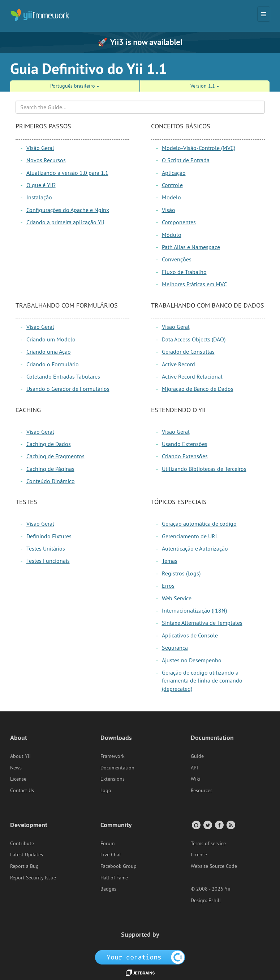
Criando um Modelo (51, 339)
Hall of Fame (114, 878)
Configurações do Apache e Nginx (68, 210)
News (16, 768)
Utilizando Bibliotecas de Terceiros (204, 469)
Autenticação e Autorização (195, 548)
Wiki (196, 779)
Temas (170, 561)
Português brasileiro (75, 86)
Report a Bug (24, 866)
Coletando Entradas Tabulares (63, 376)
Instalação (39, 197)
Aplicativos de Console (190, 635)
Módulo (172, 235)
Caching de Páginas (50, 469)
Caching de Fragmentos (55, 456)
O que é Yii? (41, 185)
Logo (106, 790)
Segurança (175, 648)
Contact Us (22, 790)
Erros (168, 586)
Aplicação (174, 173)
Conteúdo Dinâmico (51, 481)
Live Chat (111, 855)
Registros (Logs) (181, 573)
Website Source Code (214, 866)
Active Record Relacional (192, 376)
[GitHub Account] (196, 825)
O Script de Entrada (186, 160)
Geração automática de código (199, 524)
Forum (107, 843)
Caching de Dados (49, 444)
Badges (108, 889)
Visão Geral (40, 148)
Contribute (22, 843)
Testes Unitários (46, 548)
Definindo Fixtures (49, 536)
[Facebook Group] (219, 825)
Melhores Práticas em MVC (194, 284)
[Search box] (140, 107)
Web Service (177, 598)
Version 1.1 (205, 86)
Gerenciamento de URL (190, 536)
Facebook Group (119, 866)
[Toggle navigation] (264, 14)
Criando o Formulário (53, 364)
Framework (113, 756)
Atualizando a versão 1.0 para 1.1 (67, 173)
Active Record (178, 364)
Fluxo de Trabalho (184, 272)
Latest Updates (27, 855)
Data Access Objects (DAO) (194, 339)
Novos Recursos (46, 160)
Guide (197, 756)
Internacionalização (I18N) (194, 610)
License (18, 779)
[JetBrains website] (140, 972)
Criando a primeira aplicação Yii (65, 222)
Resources (202, 790)
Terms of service (208, 843)
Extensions (113, 779)
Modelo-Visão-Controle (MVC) (199, 148)
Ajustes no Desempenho (192, 660)
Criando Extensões (185, 456)
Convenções (177, 259)
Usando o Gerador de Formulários (68, 389)
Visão (169, 210)
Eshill (215, 900)
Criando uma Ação (49, 352)
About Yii (20, 756)
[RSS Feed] (230, 825)
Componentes (179, 222)
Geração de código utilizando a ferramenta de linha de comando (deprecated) (202, 681)
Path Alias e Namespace (191, 247)
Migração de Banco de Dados (198, 389)
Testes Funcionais (48, 561)
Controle (172, 185)
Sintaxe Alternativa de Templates (202, 623)
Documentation (117, 768)
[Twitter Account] (207, 825)
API (194, 768)
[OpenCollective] (140, 957)
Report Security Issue (33, 878)
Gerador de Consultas (188, 352)
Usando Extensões (185, 444)
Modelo (171, 197)
